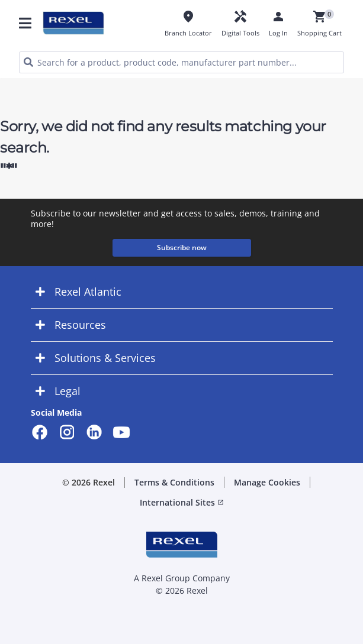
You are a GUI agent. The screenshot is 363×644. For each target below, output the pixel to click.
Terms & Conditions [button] (174, 482)
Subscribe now (182, 247)
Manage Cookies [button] (267, 482)
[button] (182, 292)
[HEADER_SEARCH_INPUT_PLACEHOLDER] (181, 62)
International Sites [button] (182, 502)
